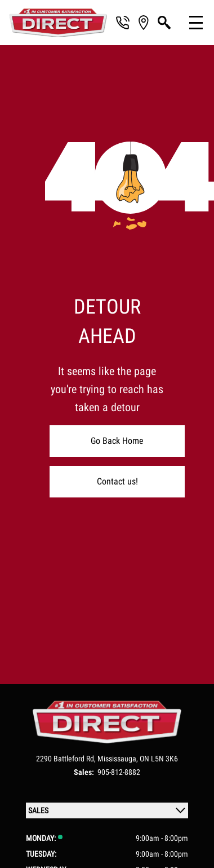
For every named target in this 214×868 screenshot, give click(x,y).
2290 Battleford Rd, (67, 759)
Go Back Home (117, 441)
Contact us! (117, 481)
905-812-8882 (119, 772)
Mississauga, (119, 759)
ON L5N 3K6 (159, 759)
